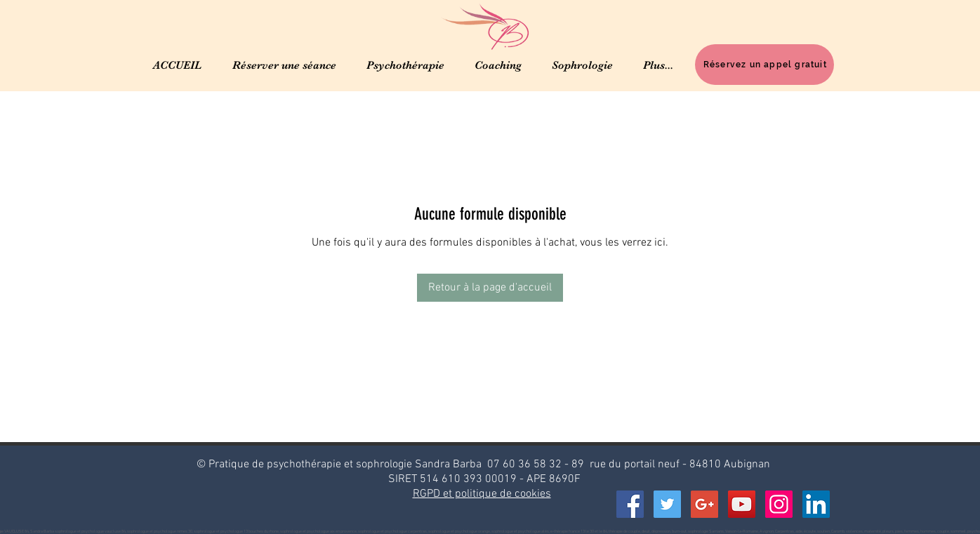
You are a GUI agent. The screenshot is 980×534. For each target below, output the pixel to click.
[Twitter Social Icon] (667, 504)
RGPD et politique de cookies (482, 494)
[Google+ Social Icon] (704, 504)
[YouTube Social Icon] (742, 504)
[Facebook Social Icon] (630, 504)
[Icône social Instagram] (779, 504)
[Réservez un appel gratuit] (764, 65)
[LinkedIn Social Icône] (816, 504)
